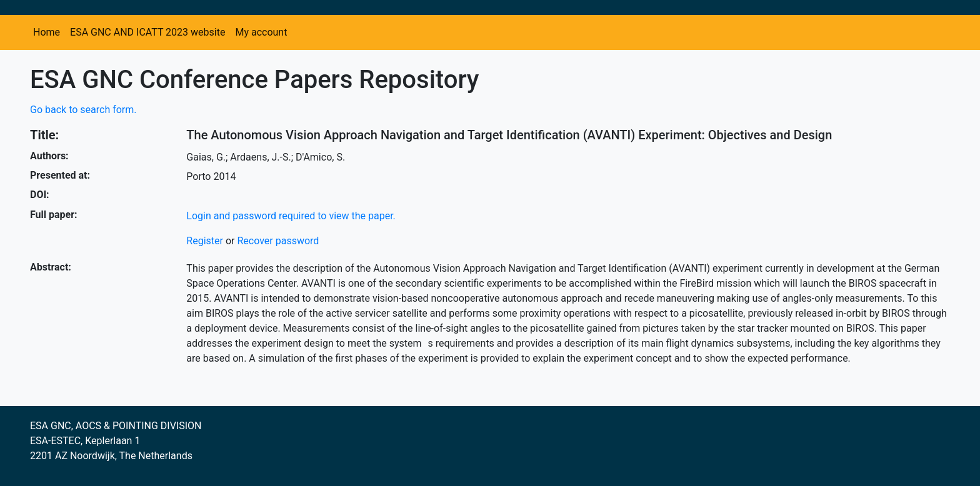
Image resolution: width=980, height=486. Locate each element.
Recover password (278, 241)
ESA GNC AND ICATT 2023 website (147, 32)
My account (261, 32)
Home (47, 32)
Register (205, 241)
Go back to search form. (83, 110)
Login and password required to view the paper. (291, 216)
